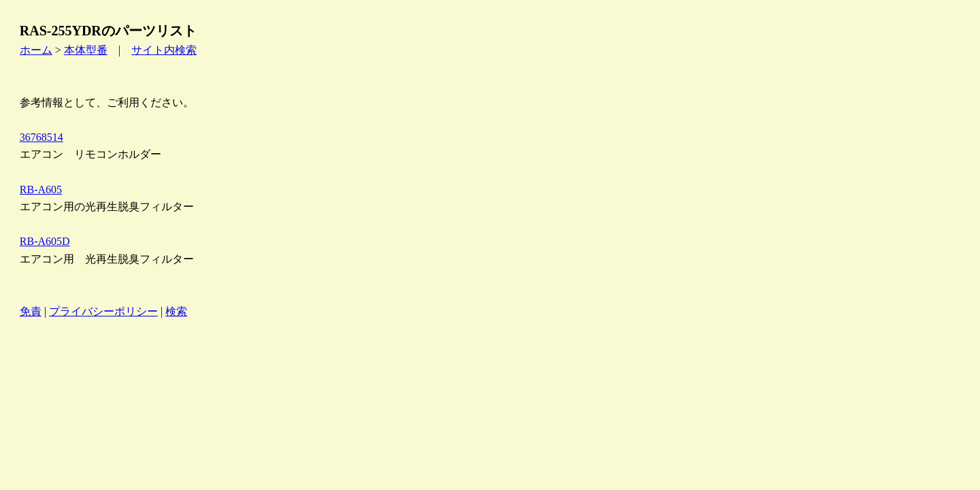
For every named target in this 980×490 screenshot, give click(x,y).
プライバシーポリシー (103, 311)
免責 (31, 311)
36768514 (42, 137)
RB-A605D (45, 241)
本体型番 (86, 50)
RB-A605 (41, 190)
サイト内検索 (164, 50)
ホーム (36, 50)
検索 (176, 311)
